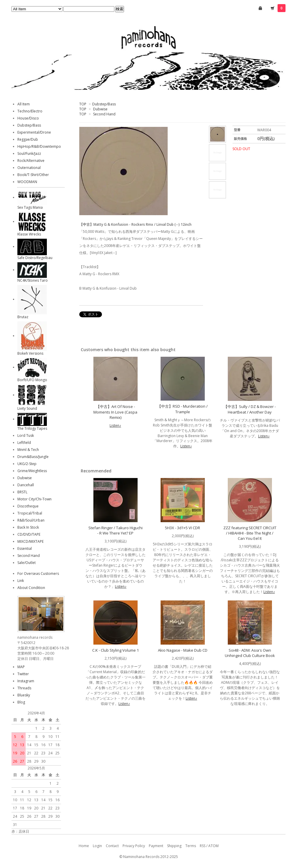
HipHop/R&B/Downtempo (39, 146)
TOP (83, 104)
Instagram (26, 681)
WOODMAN (27, 182)
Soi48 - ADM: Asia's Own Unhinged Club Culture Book (250, 653)
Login (97, 846)
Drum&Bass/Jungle (33, 457)
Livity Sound (27, 408)
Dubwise (100, 109)
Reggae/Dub (28, 139)
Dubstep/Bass (104, 104)
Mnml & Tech (28, 450)
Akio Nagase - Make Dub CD (183, 650)
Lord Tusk (26, 435)
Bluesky (24, 695)
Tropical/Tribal (30, 513)
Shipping (174, 846)
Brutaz (23, 317)
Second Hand (104, 114)
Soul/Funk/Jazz (29, 153)
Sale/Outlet (27, 563)
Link (21, 581)
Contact (112, 846)
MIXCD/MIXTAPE (30, 541)
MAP (21, 667)
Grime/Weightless (32, 471)
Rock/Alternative (31, 161)
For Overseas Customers (38, 574)
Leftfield (24, 443)
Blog (21, 702)
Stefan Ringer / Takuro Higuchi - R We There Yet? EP (115, 530)
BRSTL (22, 492)
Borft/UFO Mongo (32, 380)
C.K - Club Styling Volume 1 (115, 650)
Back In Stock (28, 527)
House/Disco (28, 118)
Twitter (23, 674)
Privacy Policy (134, 846)
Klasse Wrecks (29, 234)
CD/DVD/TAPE (29, 534)
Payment (156, 846)
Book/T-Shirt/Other (33, 175)
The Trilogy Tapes (32, 428)
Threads (24, 688)
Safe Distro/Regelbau (35, 258)
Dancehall (26, 485)
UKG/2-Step (27, 464)
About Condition (31, 588)
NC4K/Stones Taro (33, 280)
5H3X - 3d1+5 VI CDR (183, 528)
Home (84, 846)
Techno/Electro (30, 111)
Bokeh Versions (30, 353)
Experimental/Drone (34, 132)
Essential (25, 548)
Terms (191, 846)
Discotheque (28, 506)
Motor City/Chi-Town (34, 499)
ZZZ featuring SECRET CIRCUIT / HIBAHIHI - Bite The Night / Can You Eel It (250, 533)
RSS (203, 846)
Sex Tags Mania (30, 207)
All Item (24, 104)
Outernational (29, 168)
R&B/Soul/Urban (31, 520)
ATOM (213, 846)
